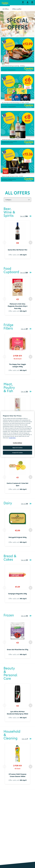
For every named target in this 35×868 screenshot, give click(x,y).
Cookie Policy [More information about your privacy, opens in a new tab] (12, 438)
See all (24, 216)
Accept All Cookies (17, 453)
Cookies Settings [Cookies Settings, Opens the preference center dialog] (17, 443)
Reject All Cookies (17, 448)
